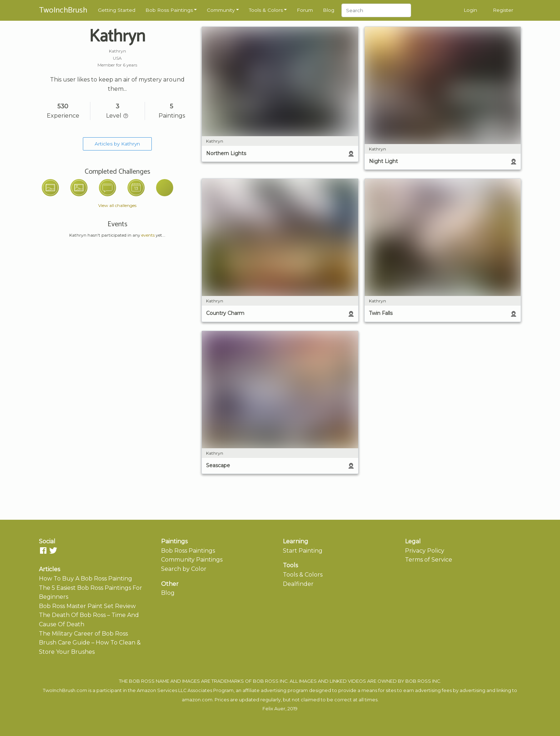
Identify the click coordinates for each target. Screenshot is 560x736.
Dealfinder (298, 584)
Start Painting (303, 551)
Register (503, 10)
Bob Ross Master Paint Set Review (87, 606)
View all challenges (117, 205)
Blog (329, 10)
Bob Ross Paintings (169, 10)
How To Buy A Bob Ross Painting (86, 579)
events (148, 235)
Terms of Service (429, 560)
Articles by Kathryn (117, 144)
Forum (305, 10)
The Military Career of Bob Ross (83, 634)
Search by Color (184, 569)
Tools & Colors (266, 10)
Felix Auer (274, 709)
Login (470, 10)
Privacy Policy (425, 551)
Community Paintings (192, 560)
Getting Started (117, 10)
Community (221, 10)
